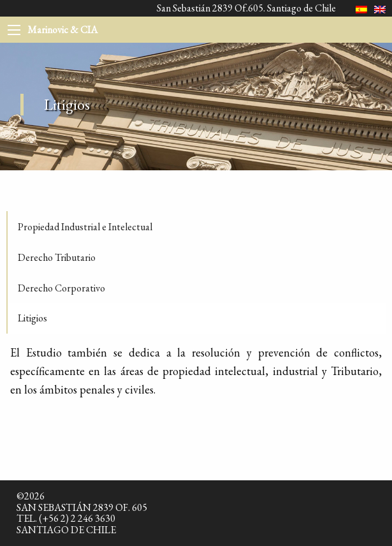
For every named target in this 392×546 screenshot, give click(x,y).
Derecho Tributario (57, 257)
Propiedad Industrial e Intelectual (85, 227)
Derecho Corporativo (62, 288)
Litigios (33, 318)
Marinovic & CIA (62, 30)
